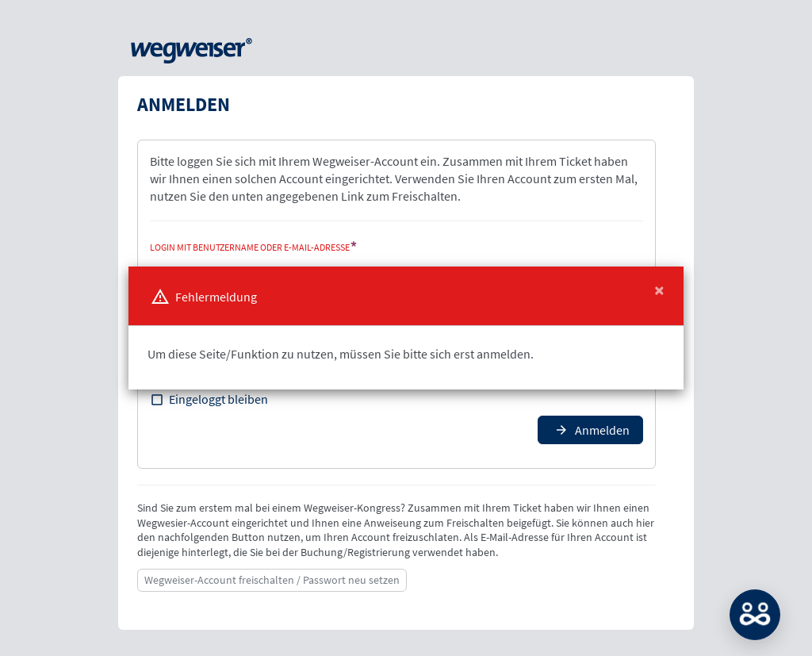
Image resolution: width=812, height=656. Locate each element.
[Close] (659, 290)
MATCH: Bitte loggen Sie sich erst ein (755, 615)
